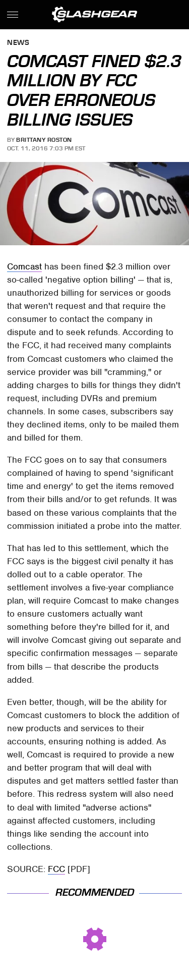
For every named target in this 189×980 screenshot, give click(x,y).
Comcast (24, 266)
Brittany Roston (44, 140)
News (18, 43)
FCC (56, 869)
